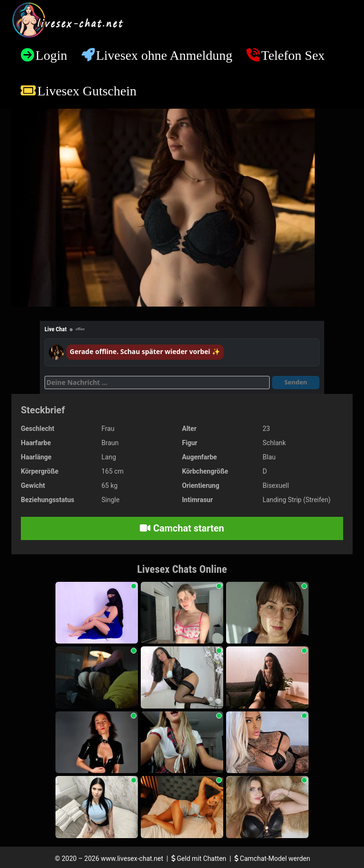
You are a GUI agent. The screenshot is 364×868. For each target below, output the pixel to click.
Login (51, 55)
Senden (296, 382)
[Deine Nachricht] (157, 383)
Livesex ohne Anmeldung (164, 55)
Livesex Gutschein (87, 91)
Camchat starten (182, 528)
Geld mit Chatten (200, 859)
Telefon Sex (293, 55)
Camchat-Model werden (273, 859)
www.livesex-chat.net (132, 859)
